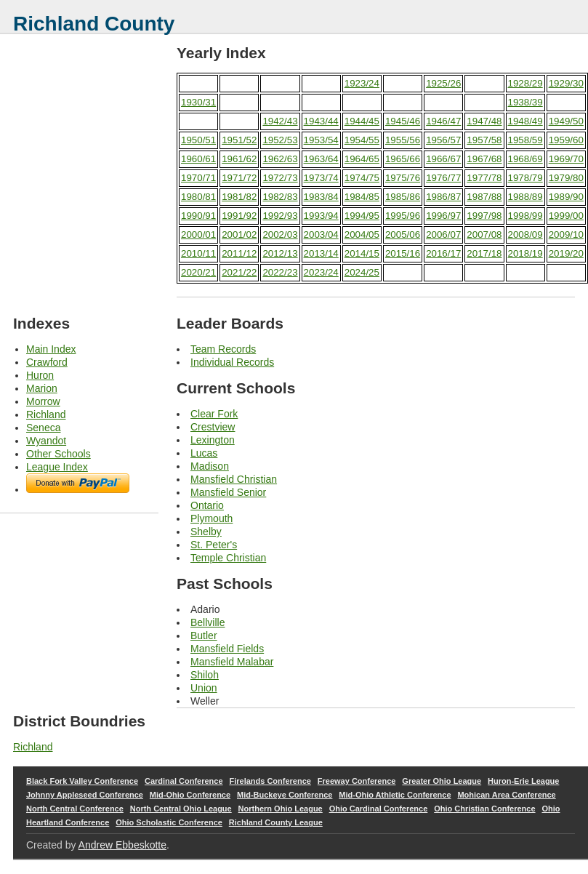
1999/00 (566, 216)
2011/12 (239, 253)
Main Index (51, 349)
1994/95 (362, 216)
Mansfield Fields (227, 649)
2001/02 (239, 234)
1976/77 (443, 178)
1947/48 (484, 121)
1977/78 (484, 178)
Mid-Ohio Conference (190, 795)
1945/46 (403, 121)
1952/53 (280, 140)
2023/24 (321, 272)
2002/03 (280, 234)
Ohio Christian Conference (484, 809)
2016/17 (443, 253)
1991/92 (239, 216)
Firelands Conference (270, 781)
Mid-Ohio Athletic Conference (395, 795)
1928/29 (525, 83)
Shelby (206, 532)
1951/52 (239, 140)
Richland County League (276, 822)
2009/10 (566, 234)
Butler (204, 636)
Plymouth (212, 518)
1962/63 (280, 159)
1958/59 (525, 140)
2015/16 (403, 253)
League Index (57, 467)
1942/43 (280, 121)
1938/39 (525, 102)
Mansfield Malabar (232, 662)
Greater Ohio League (442, 781)
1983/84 (321, 197)
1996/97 (443, 216)
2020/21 (198, 272)
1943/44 (321, 121)
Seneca (43, 428)
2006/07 (443, 234)
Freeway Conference (357, 781)
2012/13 (280, 253)
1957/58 (484, 140)
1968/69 (525, 159)
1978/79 (525, 178)
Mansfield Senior (228, 492)
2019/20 (566, 253)
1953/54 (321, 140)
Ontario (207, 505)
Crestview (213, 427)
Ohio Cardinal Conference (379, 809)
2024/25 (362, 272)
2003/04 (321, 234)
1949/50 (566, 121)
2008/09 (525, 234)
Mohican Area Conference (506, 795)
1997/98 (484, 216)
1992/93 (280, 216)
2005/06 (403, 234)
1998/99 (525, 216)
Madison (210, 466)
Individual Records (232, 362)
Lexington (213, 440)
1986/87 (443, 197)
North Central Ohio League (181, 809)
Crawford (47, 362)
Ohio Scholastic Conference (169, 822)
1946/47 (443, 121)
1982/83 (280, 197)
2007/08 (484, 234)
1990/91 (198, 216)
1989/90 (566, 197)
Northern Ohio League (281, 809)
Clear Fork (214, 414)
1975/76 (403, 178)
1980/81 (198, 197)
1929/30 (566, 83)
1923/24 (362, 83)
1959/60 (566, 140)
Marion (42, 388)
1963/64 (321, 159)
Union (204, 688)
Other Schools (59, 454)
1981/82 (239, 197)
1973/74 (321, 178)
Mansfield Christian (234, 479)
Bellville (208, 622)
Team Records (223, 349)
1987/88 (484, 197)
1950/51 (198, 140)
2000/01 (198, 234)
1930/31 (198, 102)
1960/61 (198, 159)
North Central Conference (75, 809)
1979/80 (566, 178)
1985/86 (403, 197)
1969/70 (566, 159)
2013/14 (321, 253)
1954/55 (362, 140)
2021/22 (239, 272)
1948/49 (525, 121)
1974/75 (362, 178)
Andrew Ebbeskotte (122, 845)
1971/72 (239, 178)
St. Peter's (214, 545)
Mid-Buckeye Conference (285, 795)
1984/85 (362, 197)
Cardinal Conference (184, 781)
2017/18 (484, 253)
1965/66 (403, 159)
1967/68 (484, 159)
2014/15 (362, 253)
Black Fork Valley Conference (82, 781)
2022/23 (280, 272)
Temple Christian (228, 558)
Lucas (204, 453)
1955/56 (403, 140)
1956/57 (443, 140)
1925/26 (443, 83)
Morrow (43, 401)
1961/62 (239, 159)
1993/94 (321, 216)
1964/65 (362, 159)
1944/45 (362, 121)
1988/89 (525, 197)
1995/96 (403, 216)
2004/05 (362, 234)
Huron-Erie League (523, 781)
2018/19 (525, 253)
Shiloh (205, 675)
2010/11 (198, 253)
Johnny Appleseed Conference (85, 795)
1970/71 (198, 178)
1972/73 (280, 178)
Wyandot (46, 441)
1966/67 (443, 159)
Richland (46, 414)
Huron (40, 375)
